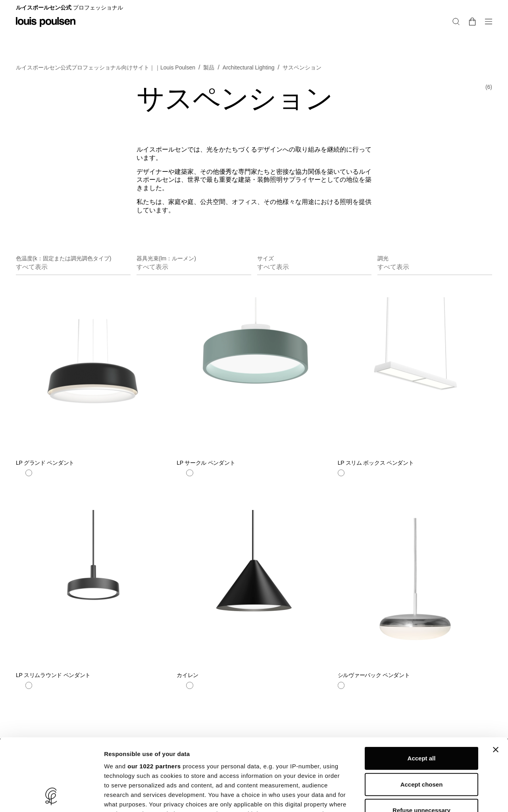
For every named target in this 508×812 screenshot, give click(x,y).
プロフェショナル (470, 10)
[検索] (476, 35)
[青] (180, 485)
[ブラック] (19, 485)
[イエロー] (199, 485)
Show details (417, 796)
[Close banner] (496, 682)
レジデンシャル (420, 10)
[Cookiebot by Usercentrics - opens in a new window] (51, 797)
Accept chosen (422, 717)
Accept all (422, 691)
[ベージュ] (38, 485)
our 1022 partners (154, 699)
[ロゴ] (46, 28)
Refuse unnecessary (421, 743)
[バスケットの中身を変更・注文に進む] (489, 35)
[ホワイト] (29, 485)
